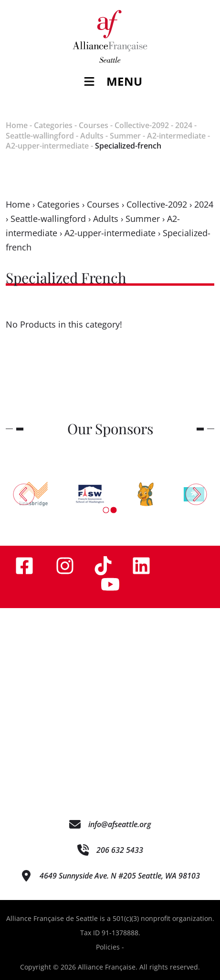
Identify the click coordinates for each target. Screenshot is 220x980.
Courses (94, 125)
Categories (53, 125)
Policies (108, 947)
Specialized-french (128, 146)
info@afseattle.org (120, 824)
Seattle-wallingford (40, 136)
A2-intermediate (176, 136)
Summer (125, 136)
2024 (184, 125)
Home (17, 125)
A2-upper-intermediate (47, 146)
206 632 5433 (120, 850)
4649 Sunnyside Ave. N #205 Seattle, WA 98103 (120, 876)
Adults (92, 136)
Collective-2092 (142, 125)
